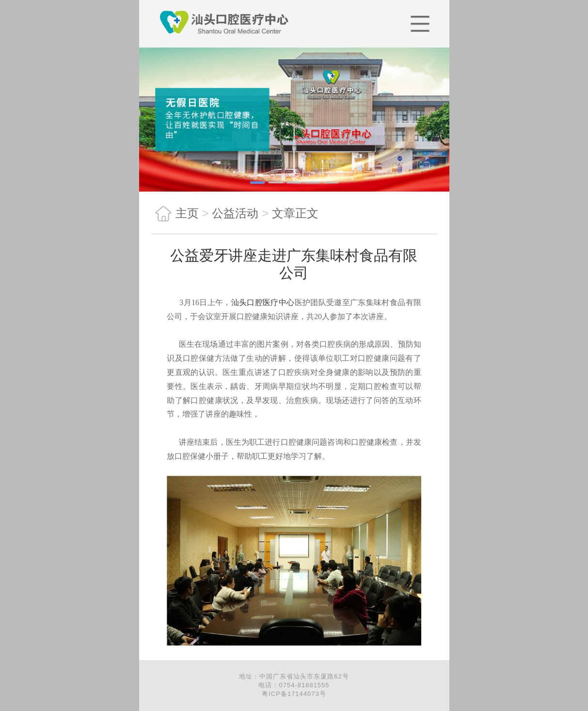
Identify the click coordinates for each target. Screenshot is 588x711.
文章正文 (295, 213)
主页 (175, 213)
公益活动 (235, 213)
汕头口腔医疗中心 (263, 302)
